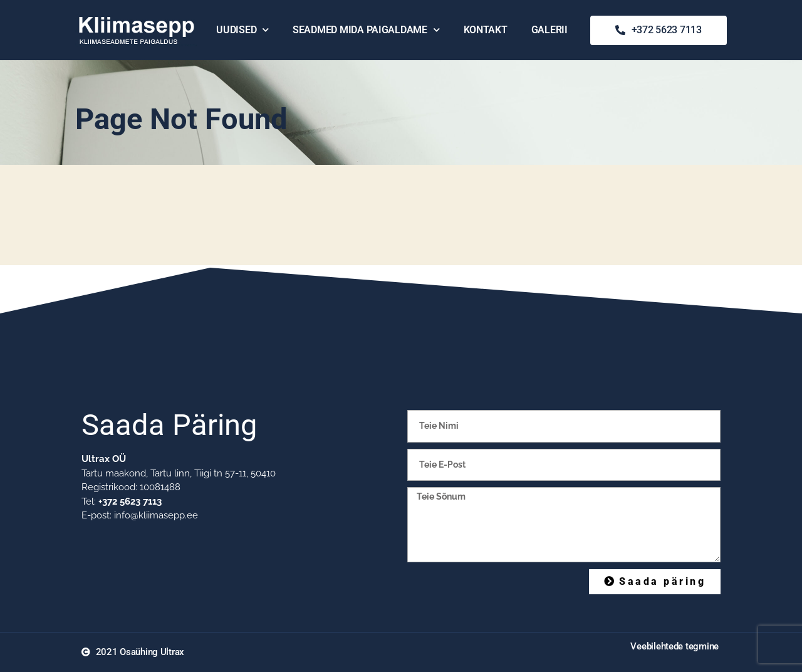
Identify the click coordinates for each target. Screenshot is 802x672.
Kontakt (486, 30)
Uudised (242, 30)
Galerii (549, 30)
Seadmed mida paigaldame (366, 30)
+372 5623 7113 (130, 501)
